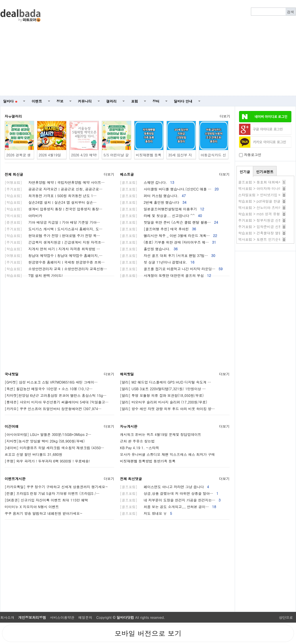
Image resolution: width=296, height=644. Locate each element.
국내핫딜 (12, 374)
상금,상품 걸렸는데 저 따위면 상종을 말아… (169, 493)
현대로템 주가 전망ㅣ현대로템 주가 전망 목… (52, 235)
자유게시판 (129, 426)
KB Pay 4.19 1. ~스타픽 (139, 448)
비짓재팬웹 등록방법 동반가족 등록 (148, 461)
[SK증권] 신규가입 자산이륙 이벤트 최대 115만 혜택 (46, 500)
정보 (60, 101)
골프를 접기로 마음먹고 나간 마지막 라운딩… (171, 269)
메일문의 (85, 617)
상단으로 (286, 617)
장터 (156, 101)
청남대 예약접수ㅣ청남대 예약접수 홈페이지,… (54, 255)
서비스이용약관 (62, 617)
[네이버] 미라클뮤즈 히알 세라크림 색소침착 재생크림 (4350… (54, 448)
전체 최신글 (14, 174)
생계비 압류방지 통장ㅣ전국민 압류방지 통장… (53, 209)
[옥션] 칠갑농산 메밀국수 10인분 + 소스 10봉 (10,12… (49, 389)
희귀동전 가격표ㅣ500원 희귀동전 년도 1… (51, 196)
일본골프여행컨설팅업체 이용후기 (162, 209)
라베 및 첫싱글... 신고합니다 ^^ (161, 215)
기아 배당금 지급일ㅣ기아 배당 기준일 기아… (52, 222)
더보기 (225, 116)
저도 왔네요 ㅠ (146, 513)
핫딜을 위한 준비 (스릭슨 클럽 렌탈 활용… (169, 222)
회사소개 (7, 617)
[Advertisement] (183, 48)
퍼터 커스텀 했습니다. (153, 196)
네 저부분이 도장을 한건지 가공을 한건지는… (170, 500)
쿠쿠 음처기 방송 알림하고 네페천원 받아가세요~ (44, 513)
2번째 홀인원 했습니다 (153, 202)
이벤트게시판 (15, 479)
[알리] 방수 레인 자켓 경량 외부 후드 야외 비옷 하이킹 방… (167, 409)
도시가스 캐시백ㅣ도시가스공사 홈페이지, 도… (54, 229)
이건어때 (12, 426)
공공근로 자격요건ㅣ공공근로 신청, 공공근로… (54, 189)
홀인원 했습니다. (149, 249)
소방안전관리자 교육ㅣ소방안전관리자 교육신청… (56, 269)
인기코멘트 (265, 172)
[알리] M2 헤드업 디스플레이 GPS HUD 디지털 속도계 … (165, 382)
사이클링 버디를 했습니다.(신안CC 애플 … (169, 189)
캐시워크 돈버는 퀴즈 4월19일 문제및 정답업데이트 (161, 434)
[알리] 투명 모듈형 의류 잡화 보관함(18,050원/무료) (162, 395)
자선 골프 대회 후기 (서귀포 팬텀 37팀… (168, 255)
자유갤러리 (13, 116)
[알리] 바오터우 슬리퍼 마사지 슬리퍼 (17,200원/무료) (164, 402)
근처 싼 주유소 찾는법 (137, 441)
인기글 (245, 172)
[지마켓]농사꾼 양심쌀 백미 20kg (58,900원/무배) (45, 441)
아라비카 (23, 215)
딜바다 (10, 101)
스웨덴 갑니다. (147, 182)
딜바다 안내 (183, 101)
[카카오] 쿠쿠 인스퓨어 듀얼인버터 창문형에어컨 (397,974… (53, 409)
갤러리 (112, 101)
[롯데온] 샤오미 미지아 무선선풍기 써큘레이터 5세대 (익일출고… (57, 402)
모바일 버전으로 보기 (148, 633)
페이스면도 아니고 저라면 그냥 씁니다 (164, 487)
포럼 (135, 101)
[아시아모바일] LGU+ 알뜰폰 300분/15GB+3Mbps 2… (48, 434)
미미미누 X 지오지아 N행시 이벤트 (32, 507)
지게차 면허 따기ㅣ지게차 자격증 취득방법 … (52, 249)
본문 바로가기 (0, 0)
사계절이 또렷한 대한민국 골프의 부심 (165, 275)
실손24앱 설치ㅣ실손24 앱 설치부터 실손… (51, 202)
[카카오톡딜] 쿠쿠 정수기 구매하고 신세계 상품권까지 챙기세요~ (56, 487)
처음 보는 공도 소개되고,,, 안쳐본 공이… (168, 507)
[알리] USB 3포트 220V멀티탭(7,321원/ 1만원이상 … (163, 389)
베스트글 (127, 174)
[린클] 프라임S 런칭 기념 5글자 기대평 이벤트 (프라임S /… (52, 493)
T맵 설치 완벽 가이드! (34, 275)
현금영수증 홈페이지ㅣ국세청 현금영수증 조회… (55, 262)
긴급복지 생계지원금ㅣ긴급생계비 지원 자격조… (55, 242)
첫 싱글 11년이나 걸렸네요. (157, 262)
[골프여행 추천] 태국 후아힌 (158, 229)
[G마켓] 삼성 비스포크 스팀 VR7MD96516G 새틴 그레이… (51, 382)
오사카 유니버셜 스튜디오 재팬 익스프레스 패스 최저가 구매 (167, 454)
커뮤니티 (85, 101)
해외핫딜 (127, 374)
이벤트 (37, 101)
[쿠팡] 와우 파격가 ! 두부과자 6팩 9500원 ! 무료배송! (47, 461)
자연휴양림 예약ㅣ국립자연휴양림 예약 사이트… (55, 182)
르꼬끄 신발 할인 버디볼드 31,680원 (34, 454)
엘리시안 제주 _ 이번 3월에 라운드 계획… (169, 235)
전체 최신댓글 (131, 479)
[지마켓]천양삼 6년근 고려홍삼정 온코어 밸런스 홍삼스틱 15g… (55, 395)
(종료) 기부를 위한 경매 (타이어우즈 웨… (168, 242)
